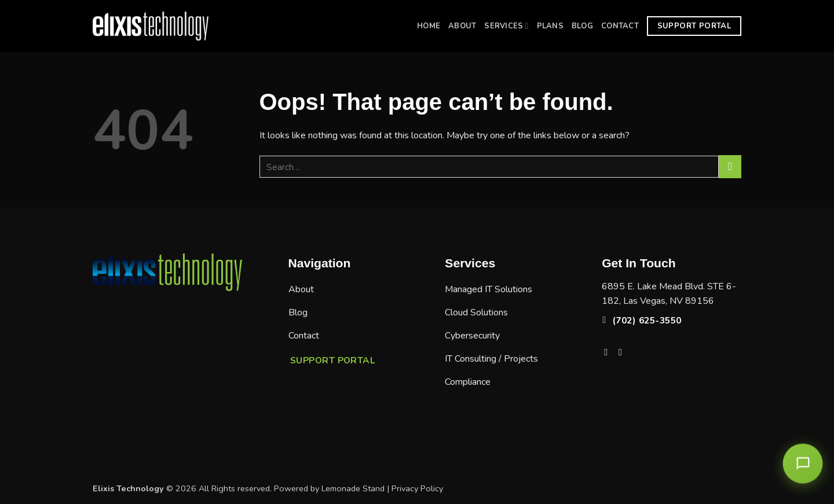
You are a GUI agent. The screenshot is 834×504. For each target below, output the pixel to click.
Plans (550, 26)
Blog (582, 26)
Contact (620, 26)
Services (506, 26)
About (462, 26)
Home (429, 26)
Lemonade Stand (353, 488)
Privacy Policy (417, 488)
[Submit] (730, 166)
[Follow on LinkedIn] (623, 352)
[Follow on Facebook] (609, 352)
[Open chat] (803, 463)
